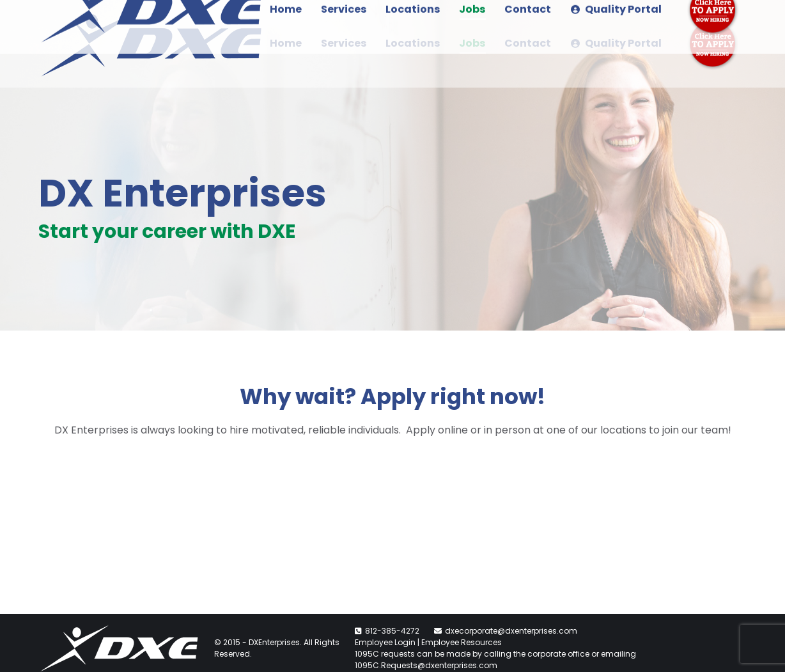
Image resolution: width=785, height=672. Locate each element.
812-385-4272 (392, 631)
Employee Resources (462, 642)
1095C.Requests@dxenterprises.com (426, 665)
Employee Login (385, 642)
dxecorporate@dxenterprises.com (511, 631)
